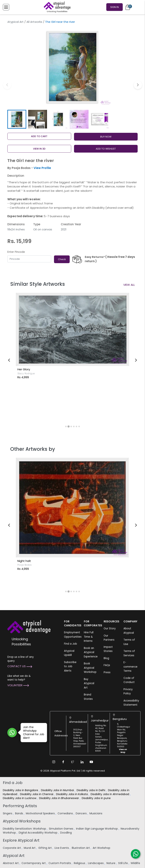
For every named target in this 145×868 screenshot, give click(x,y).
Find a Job (71, 644)
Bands (19, 813)
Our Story (110, 628)
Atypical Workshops (22, 821)
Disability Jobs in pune (97, 798)
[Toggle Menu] (6, 7)
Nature (111, 863)
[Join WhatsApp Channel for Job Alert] (12, 733)
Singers (8, 813)
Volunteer (18, 685)
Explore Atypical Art (21, 840)
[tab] (66, 426)
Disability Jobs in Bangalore (21, 790)
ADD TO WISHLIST (106, 149)
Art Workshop (102, 848)
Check (62, 259)
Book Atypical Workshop (90, 668)
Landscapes (96, 863)
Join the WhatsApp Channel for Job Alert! (32, 732)
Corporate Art (12, 848)
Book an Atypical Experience (91, 652)
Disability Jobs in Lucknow (20, 798)
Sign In (115, 7)
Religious (80, 863)
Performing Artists (20, 806)
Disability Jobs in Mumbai (58, 790)
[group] (72, 67)
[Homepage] (56, 7)
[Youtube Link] (91, 762)
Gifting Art (45, 848)
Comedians (66, 813)
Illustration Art (81, 848)
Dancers (82, 813)
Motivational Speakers (41, 813)
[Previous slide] (9, 360)
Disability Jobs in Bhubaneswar (59, 798)
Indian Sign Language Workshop (97, 829)
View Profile (42, 168)
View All (129, 285)
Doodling (66, 833)
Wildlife (136, 863)
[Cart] (128, 7)
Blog (106, 658)
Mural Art (30, 848)
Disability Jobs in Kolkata (72, 794)
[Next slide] (136, 360)
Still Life (123, 863)
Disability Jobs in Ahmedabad (110, 794)
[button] (138, 85)
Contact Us (20, 666)
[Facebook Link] (63, 762)
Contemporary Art (34, 863)
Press (107, 672)
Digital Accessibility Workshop (38, 833)
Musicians (96, 813)
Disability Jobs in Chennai (37, 794)
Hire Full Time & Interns (89, 637)
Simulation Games (61, 829)
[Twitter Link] (72, 762)
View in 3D (39, 149)
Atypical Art (15, 22)
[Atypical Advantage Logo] (29, 626)
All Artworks (34, 22)
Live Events (62, 848)
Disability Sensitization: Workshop (25, 829)
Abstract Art (11, 863)
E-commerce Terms (130, 667)
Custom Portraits (60, 863)
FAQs (107, 665)
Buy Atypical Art (89, 683)
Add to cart (39, 136)
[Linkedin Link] (82, 762)
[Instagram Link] (54, 762)
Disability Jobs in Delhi (91, 790)
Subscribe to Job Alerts (70, 666)
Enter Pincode (16, 252)
